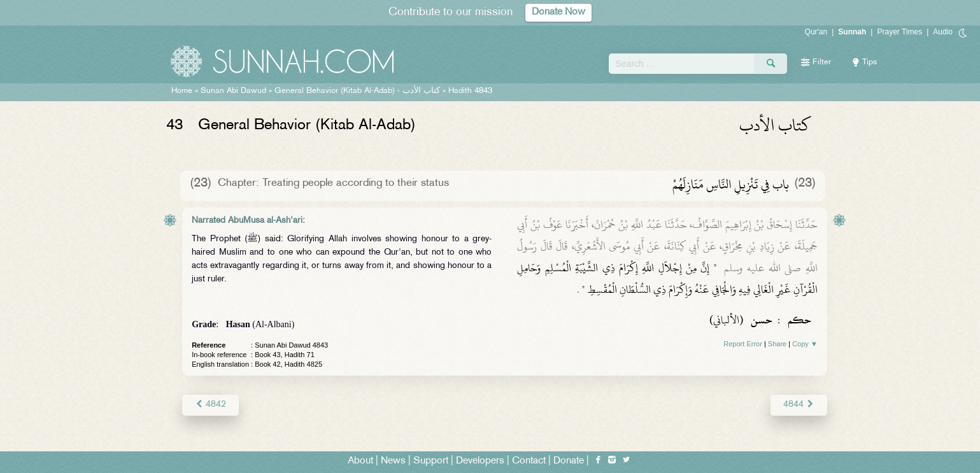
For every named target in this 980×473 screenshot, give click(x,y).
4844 (799, 405)
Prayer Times (899, 32)
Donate (569, 461)
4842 (210, 405)
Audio (943, 32)
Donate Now (558, 12)
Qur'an (816, 32)
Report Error (743, 344)
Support (431, 461)
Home (182, 91)
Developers (480, 461)
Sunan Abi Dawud (233, 91)
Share (777, 344)
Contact (529, 461)
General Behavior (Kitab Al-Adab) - (359, 91)
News (393, 461)
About (360, 461)
